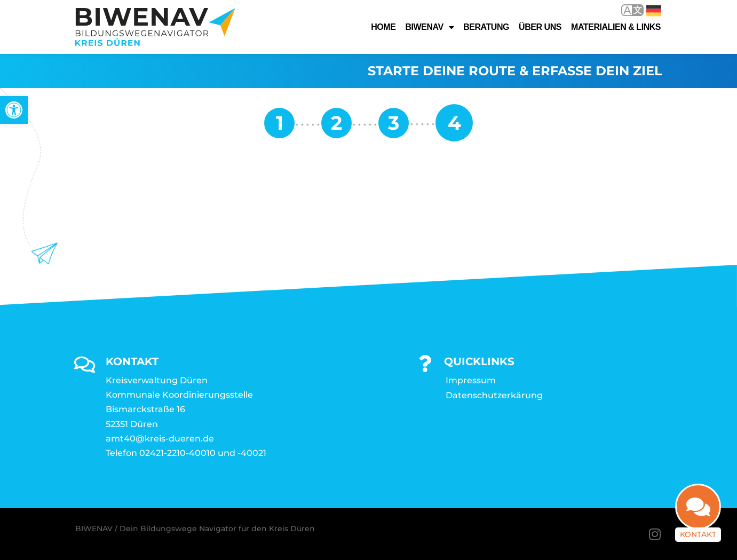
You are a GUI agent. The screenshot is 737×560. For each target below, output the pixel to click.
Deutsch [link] (654, 11)
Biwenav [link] (429, 27)
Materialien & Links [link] (616, 27)
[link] (14, 110)
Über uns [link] (540, 27)
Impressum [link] (471, 380)
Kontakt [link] (698, 540)
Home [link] (383, 27)
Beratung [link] (486, 27)
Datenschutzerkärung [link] (494, 395)
